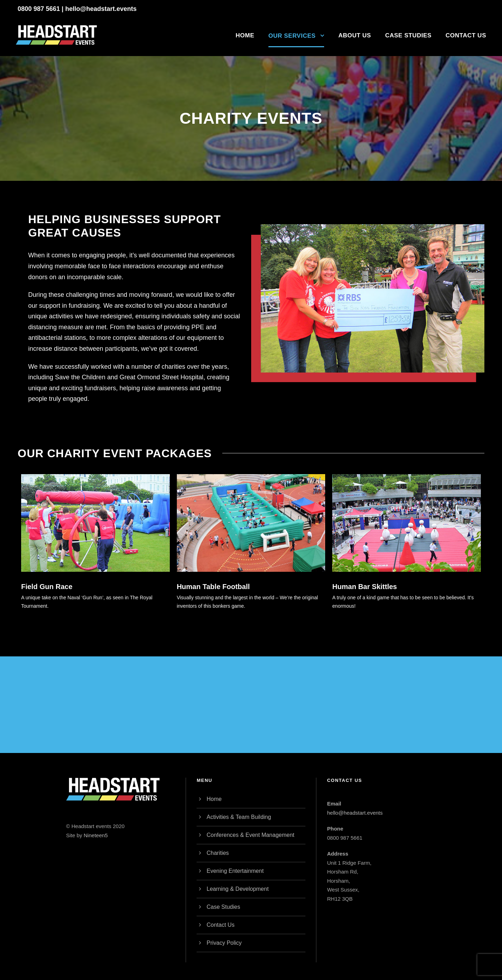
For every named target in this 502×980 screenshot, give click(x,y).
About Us (355, 35)
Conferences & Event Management (250, 835)
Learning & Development (237, 889)
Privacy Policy (224, 943)
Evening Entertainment (235, 871)
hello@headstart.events (101, 9)
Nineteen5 (96, 835)
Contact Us (466, 35)
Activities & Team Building (239, 817)
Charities (218, 853)
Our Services (292, 36)
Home (245, 35)
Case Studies (408, 35)
